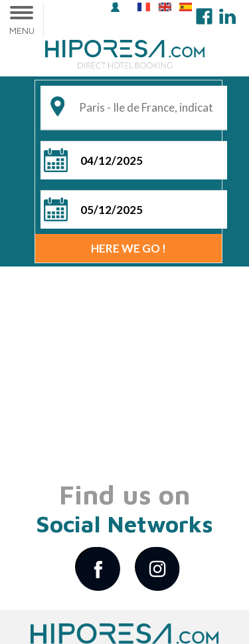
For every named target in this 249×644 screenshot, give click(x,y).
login (115, 7)
